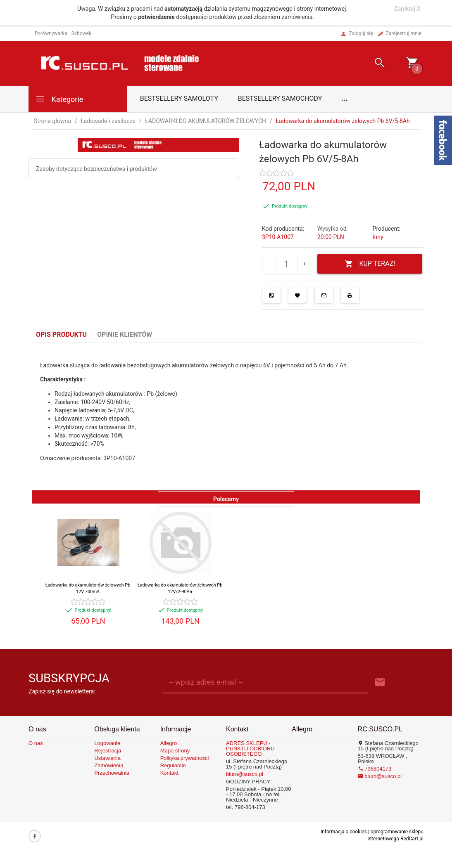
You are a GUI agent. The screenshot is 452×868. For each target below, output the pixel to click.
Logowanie (107, 743)
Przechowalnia (112, 773)
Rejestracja (108, 751)
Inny (378, 237)
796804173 (375, 769)
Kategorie (59, 99)
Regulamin (173, 765)
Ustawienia (107, 758)
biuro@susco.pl (245, 774)
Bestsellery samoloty (179, 98)
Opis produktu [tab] (61, 335)
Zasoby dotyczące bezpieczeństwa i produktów (96, 169)
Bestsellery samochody (280, 98)
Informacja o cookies (344, 832)
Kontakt (169, 773)
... (345, 98)
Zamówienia (109, 765)
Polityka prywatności (185, 758)
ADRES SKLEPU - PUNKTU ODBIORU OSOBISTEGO (250, 749)
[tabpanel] (226, 417)
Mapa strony (175, 751)
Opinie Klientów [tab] (125, 335)
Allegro (169, 743)
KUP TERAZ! (370, 264)
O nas (36, 743)
